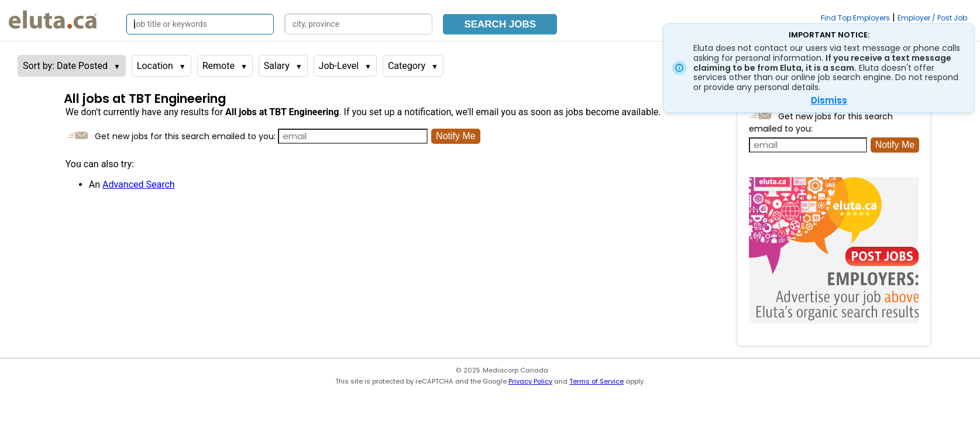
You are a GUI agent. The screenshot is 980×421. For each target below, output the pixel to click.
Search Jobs (500, 24)
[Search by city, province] (359, 24)
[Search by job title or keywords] (200, 24)
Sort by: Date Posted (65, 66)
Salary (277, 66)
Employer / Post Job (932, 18)
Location (155, 66)
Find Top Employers (855, 18)
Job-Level (339, 66)
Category (407, 66)
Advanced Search (139, 184)
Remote (219, 66)
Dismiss (829, 100)
